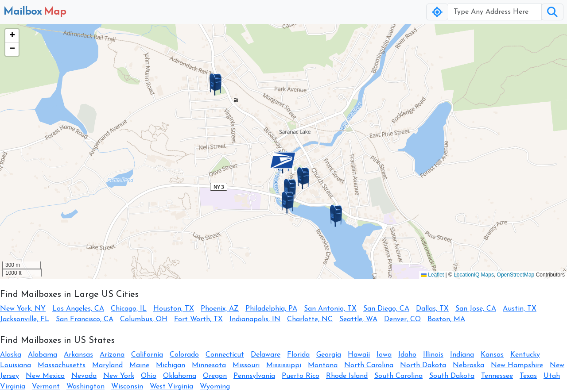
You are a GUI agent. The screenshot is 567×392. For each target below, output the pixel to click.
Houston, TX (174, 309)
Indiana (462, 355)
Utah (552, 376)
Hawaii (359, 355)
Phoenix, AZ (220, 309)
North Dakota (423, 365)
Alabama (43, 355)
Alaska (11, 355)
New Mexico (45, 376)
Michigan (171, 365)
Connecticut (225, 355)
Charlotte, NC (310, 319)
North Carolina (369, 365)
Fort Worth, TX (198, 319)
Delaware (266, 355)
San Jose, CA (476, 309)
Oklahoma (180, 376)
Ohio (149, 376)
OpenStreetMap (516, 275)
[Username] (495, 12)
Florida (298, 355)
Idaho (407, 355)
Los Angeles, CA (78, 309)
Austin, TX (520, 309)
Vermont (46, 387)
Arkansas (78, 355)
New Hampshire (517, 365)
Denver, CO (402, 319)
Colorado (184, 355)
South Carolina (398, 376)
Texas (528, 376)
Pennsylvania (254, 376)
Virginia (13, 387)
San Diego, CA (386, 309)
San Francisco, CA (85, 319)
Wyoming (215, 387)
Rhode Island (347, 376)
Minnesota (209, 365)
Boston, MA (446, 319)
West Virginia (171, 387)
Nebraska (468, 365)
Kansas (492, 355)
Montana (323, 365)
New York (119, 376)
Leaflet (433, 275)
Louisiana (16, 365)
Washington (85, 387)
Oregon (215, 376)
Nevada (84, 376)
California (147, 355)
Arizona (112, 355)
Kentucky (525, 355)
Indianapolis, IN (255, 319)
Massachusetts (62, 365)
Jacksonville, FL (25, 319)
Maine (139, 365)
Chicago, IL (129, 309)
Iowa (384, 355)
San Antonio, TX (330, 309)
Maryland (107, 365)
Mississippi (284, 365)
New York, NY (23, 309)
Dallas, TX (432, 309)
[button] (283, 160)
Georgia (329, 355)
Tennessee (497, 376)
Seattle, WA (358, 319)
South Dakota (452, 376)
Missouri (246, 365)
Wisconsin (127, 387)
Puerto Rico (301, 376)
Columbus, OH (144, 319)
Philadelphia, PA (271, 309)
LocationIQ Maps (474, 275)
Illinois (433, 355)
